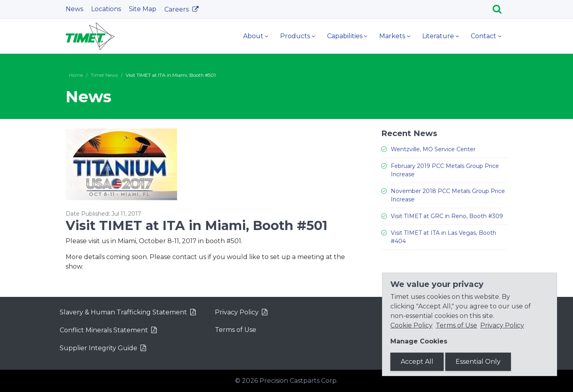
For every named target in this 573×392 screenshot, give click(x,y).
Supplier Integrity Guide (98, 348)
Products (295, 36)
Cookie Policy (411, 325)
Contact (483, 36)
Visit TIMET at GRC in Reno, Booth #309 (447, 216)
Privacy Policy (237, 312)
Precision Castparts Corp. (299, 381)
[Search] (500, 9)
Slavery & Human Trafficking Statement (123, 312)
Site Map (143, 9)
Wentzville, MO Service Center (433, 149)
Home (76, 75)
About (253, 36)
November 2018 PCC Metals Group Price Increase (448, 195)
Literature (438, 36)
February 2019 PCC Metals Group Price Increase (445, 170)
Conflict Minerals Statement (104, 330)
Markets (392, 36)
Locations (106, 9)
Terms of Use (236, 330)
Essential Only (478, 362)
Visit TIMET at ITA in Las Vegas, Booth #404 (443, 237)
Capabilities (345, 36)
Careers (177, 9)
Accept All (417, 362)
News (74, 9)
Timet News (104, 75)
